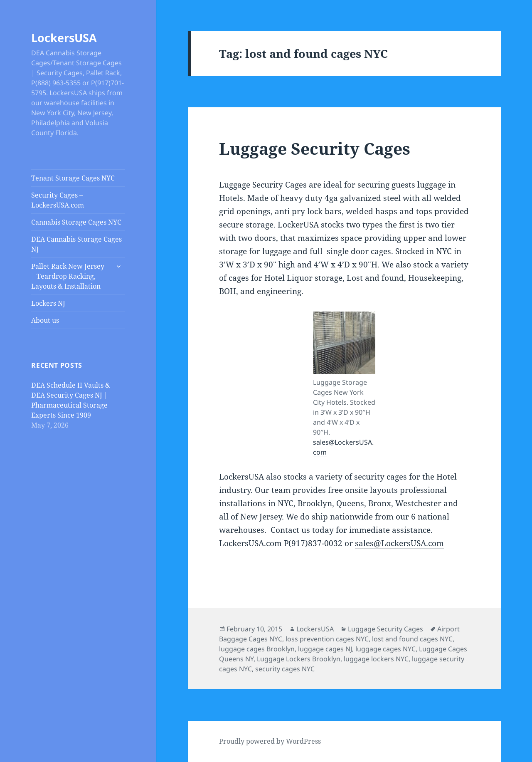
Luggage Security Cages (315, 148)
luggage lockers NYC (376, 659)
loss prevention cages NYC (327, 639)
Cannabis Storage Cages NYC (76, 222)
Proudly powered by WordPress (270, 741)
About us (45, 320)
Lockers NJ (48, 303)
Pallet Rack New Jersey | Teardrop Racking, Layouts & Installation (68, 276)
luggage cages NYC (385, 649)
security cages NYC (285, 669)
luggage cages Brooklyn (257, 649)
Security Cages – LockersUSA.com (58, 200)
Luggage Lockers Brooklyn (299, 659)
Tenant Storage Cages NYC (73, 178)
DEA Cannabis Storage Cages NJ (76, 244)
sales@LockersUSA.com (399, 543)
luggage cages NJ (325, 649)
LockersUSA (64, 38)
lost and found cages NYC (412, 639)
